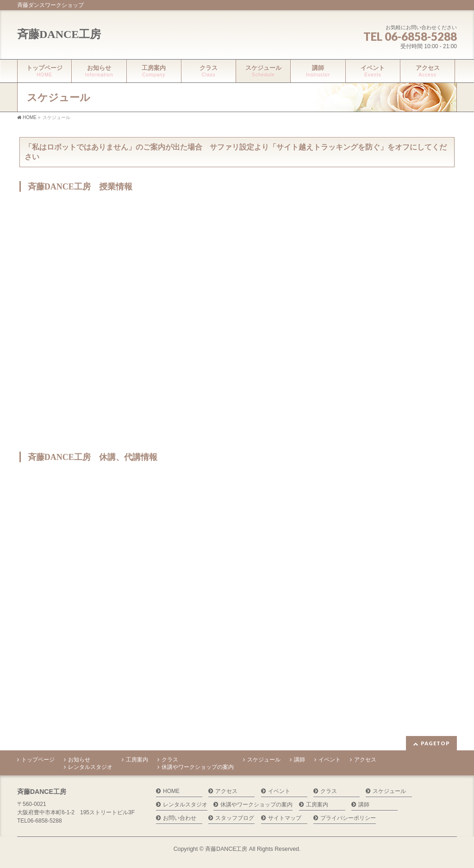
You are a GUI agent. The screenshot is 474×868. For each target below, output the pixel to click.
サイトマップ (285, 818)
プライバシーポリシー (348, 818)
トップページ (38, 760)
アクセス (365, 760)
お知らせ (79, 760)
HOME (171, 791)
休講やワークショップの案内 (198, 767)
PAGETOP (435, 743)
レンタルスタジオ (90, 767)
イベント (330, 760)
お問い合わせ (180, 818)
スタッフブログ (235, 818)
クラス (170, 760)
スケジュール (264, 760)
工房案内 (137, 760)
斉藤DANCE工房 (59, 34)
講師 (299, 760)
